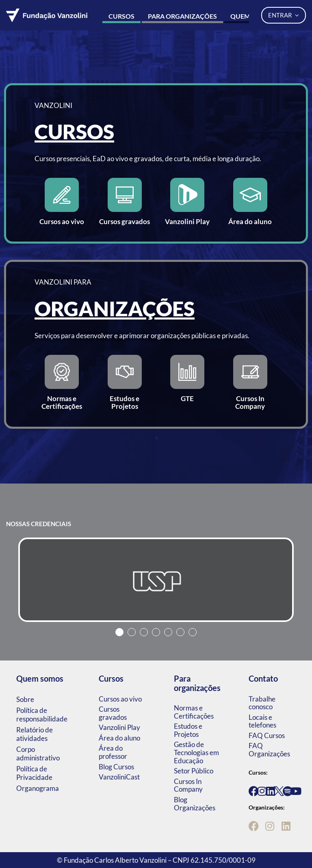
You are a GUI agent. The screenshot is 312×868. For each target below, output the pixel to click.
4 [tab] (156, 632)
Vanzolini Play (119, 727)
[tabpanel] (156, 580)
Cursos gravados (113, 713)
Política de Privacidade (34, 773)
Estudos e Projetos (188, 730)
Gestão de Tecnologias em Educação (196, 752)
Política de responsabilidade (42, 715)
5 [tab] (168, 632)
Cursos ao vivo (120, 699)
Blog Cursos (116, 767)
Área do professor (113, 752)
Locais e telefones (262, 721)
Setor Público (194, 771)
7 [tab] (193, 632)
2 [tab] (132, 632)
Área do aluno (119, 738)
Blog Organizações (195, 804)
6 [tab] (180, 632)
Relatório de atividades (35, 734)
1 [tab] (119, 632)
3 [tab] (144, 632)
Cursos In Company (188, 785)
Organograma (38, 788)
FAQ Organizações (269, 750)
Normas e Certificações (194, 712)
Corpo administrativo (38, 754)
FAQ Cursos (267, 735)
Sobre (25, 699)
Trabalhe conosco (262, 703)
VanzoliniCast (119, 777)
